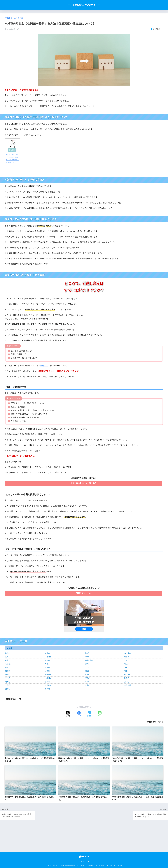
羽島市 (8, 660)
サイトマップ (84, 861)
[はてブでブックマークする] (89, 714)
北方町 (8, 682)
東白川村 (128, 685)
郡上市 (87, 667)
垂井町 (8, 675)
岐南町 (47, 671)
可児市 (47, 664)
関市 (7, 657)
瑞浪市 (127, 657)
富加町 (87, 682)
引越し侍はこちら (84, 593)
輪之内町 (128, 675)
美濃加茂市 (89, 660)
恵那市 (47, 660)
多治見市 (128, 653)
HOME (84, 857)
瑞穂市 (127, 664)
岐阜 (10, 648)
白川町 (87, 685)
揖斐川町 (48, 678)
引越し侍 (44, 366)
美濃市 (87, 657)
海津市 (8, 671)
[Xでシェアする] (68, 714)
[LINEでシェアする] (100, 714)
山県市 (87, 664)
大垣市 (47, 653)
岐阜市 (8, 653)
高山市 (87, 653)
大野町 (87, 678)
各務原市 (9, 664)
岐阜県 (161, 722)
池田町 (127, 678)
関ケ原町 (48, 675)
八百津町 (48, 685)
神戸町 (87, 675)
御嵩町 (8, 689)
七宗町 (8, 685)
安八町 (8, 678)
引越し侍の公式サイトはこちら (84, 483)
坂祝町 (47, 682)
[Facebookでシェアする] (79, 714)
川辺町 (127, 682)
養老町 (127, 671)
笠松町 (87, 671)
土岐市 (127, 660)
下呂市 (127, 667)
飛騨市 (8, 667)
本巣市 (47, 667)
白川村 (47, 689)
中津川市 (48, 657)
